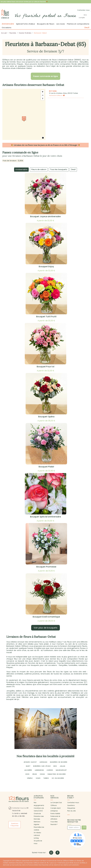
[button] (84, 16)
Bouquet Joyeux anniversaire (45, 216)
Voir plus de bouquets (45, 628)
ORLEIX (35, 774)
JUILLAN (62, 766)
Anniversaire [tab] (21, 169)
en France (55, 145)
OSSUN (42, 774)
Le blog (36, 838)
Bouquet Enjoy (46, 267)
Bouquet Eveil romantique (46, 617)
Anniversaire (8, 24)
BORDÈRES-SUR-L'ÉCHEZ (42, 766)
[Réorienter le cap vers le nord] (43, 99)
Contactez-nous (73, 803)
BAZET (28, 766)
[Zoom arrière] (43, 95)
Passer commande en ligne (46, 76)
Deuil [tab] (73, 169)
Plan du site (71, 811)
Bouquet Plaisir (46, 467)
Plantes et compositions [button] (78, 24)
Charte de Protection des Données (39, 816)
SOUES (38, 778)
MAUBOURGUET (61, 770)
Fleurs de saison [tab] (39, 169)
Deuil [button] (87, 28)
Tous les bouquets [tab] (59, 169)
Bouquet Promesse (46, 567)
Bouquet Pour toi (45, 367)
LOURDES (50, 770)
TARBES (46, 778)
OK (84, 827)
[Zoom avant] (43, 92)
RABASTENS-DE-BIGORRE (57, 774)
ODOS (27, 774)
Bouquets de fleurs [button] (46, 24)
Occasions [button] (7, 28)
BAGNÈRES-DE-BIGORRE (59, 762)
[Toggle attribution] (43, 138)
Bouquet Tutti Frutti (46, 317)
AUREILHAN (43, 762)
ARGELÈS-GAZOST (30, 762)
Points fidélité (55, 814)
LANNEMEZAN (39, 770)
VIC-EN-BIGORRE (58, 778)
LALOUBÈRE (28, 770)
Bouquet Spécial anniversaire (45, 517)
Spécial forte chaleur (26, 24)
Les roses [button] (61, 24)
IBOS (55, 766)
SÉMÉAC (30, 778)
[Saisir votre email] (74, 828)
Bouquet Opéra (46, 417)
